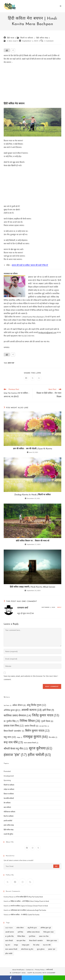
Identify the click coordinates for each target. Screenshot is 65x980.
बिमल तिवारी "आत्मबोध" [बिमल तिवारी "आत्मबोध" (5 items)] (14, 731)
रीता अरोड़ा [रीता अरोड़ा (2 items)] (53, 737)
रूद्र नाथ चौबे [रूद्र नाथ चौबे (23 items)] (13, 742)
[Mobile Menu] (61, 6)
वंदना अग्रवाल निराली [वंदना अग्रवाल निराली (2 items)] (31, 743)
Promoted (7, 771)
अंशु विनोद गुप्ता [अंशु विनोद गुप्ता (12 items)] (36, 705)
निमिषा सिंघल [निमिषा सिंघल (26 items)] (30, 721)
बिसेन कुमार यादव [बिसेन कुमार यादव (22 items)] (37, 731)
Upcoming (7, 780)
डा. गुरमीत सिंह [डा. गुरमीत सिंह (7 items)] (11, 721)
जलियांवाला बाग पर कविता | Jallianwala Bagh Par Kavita (28, 910)
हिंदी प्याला (11, 38)
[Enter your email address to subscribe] (32, 866)
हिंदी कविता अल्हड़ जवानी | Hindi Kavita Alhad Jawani (32, 587)
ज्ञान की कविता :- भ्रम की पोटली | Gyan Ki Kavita (33, 449)
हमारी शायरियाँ (8, 821)
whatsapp (54, 978)
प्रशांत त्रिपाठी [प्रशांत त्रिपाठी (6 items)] (32, 726)
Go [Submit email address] (56, 866)
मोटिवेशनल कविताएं (9, 812)
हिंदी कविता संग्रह (42, 38)
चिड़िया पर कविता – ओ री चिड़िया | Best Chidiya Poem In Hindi (30, 901)
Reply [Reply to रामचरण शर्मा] (59, 607)
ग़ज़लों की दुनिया (8, 834)
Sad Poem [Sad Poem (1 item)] (8, 705)
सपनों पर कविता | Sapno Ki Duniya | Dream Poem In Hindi (29, 906)
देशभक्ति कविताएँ (9, 798)
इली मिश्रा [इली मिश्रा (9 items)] (48, 710)
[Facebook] (27, 848)
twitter (33, 978)
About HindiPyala (18, 970)
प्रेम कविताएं (7, 803)
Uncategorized (9, 776)
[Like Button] (7, 50)
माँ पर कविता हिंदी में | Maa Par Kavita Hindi (29, 897)
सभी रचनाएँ (50, 970)
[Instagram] (33, 848)
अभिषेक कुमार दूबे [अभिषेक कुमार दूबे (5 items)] (12, 710)
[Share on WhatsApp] (39, 378)
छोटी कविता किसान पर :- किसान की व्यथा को (33, 541)
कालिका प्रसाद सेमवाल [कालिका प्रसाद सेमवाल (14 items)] (17, 715)
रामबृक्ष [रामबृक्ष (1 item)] (19, 737)
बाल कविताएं (7, 807)
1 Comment (49, 41)
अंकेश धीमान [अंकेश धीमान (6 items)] (19, 705)
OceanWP (51, 973)
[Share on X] (33, 378)
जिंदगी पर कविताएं (27, 38)
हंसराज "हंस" (11, 363)
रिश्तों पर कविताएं (9, 816)
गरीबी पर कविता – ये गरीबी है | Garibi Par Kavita (25, 915)
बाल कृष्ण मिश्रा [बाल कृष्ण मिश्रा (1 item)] (44, 726)
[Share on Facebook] (26, 378)
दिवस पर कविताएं (9, 794)
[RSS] (30, 882)
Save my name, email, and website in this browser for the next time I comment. (31, 678)
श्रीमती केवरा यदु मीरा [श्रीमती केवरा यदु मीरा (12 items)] (16, 749)
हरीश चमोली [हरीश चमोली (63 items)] (39, 755)
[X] (38, 848)
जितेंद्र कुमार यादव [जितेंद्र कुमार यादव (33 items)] (46, 715)
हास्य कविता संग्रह (9, 825)
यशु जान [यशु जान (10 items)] (10, 737)
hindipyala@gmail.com (47, 332)
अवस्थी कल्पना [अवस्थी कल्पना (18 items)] (31, 710)
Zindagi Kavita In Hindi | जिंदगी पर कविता (32, 495)
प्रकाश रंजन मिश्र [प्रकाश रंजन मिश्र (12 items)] (14, 726)
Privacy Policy (40, 970)
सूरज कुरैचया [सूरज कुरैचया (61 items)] (41, 748)
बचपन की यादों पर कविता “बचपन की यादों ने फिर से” (30, 265)
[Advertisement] (32, 84)
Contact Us (30, 970)
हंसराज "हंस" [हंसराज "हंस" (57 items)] (15, 755)
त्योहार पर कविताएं (9, 789)
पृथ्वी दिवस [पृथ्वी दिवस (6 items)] (47, 721)
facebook (11, 978)
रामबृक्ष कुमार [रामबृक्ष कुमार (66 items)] (35, 737)
